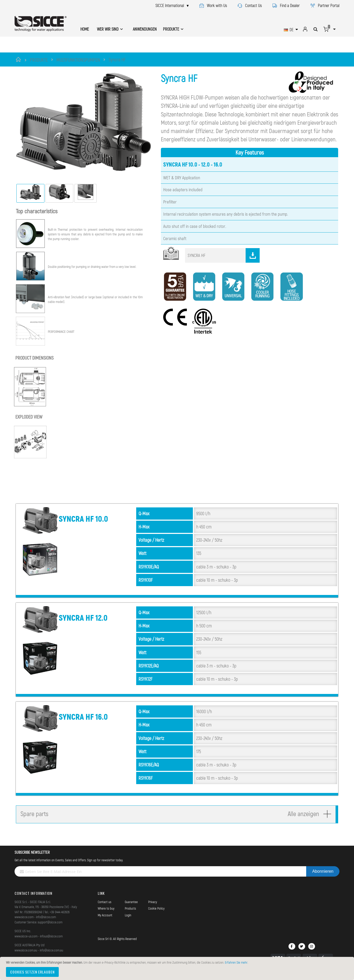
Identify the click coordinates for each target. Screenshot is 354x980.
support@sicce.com (50, 929)
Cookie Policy (156, 915)
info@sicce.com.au (51, 957)
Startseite (19, 59)
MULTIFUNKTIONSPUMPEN (78, 60)
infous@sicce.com (51, 943)
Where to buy (106, 915)
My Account (105, 922)
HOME (85, 29)
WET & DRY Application (182, 184)
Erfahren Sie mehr (236, 962)
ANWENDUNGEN (145, 29)
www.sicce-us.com (26, 943)
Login (128, 922)
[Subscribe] (323, 878)
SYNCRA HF (224, 262)
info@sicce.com (46, 923)
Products (130, 915)
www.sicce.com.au (26, 957)
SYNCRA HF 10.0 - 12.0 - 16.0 (193, 171)
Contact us (104, 908)
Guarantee (131, 908)
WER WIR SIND (108, 29)
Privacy (153, 908)
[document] (178, 968)
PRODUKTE (39, 60)
